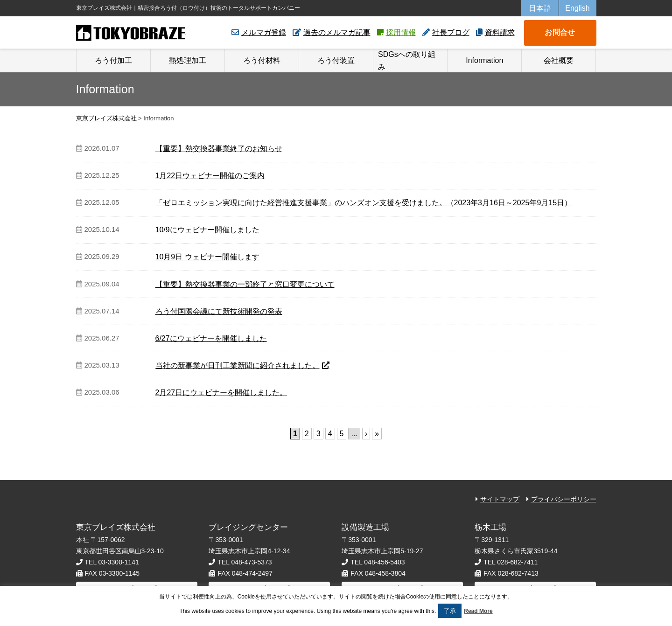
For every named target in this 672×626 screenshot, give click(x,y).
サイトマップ (500, 499)
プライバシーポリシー (564, 499)
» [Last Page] (377, 434)
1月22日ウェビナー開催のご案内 (210, 176)
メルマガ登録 (264, 32)
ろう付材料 (262, 60)
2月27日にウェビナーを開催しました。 (221, 393)
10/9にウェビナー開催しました (207, 230)
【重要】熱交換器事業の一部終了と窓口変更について (245, 284)
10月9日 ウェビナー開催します (207, 257)
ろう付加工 (113, 60)
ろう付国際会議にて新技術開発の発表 (219, 311)
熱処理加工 (188, 60)
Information (484, 60)
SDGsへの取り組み (407, 61)
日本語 (540, 8)
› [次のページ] (366, 434)
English (577, 8)
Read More (478, 611)
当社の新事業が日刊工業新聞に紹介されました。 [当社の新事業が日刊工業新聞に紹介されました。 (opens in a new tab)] (238, 365)
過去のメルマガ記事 (337, 32)
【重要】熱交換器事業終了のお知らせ (219, 149)
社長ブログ (451, 32)
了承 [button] (450, 611)
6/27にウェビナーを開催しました (211, 338)
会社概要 (559, 60)
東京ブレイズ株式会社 (131, 33)
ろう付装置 (336, 60)
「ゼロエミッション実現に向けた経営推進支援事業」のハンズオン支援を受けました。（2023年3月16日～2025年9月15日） (364, 203)
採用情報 (401, 32)
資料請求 (500, 32)
